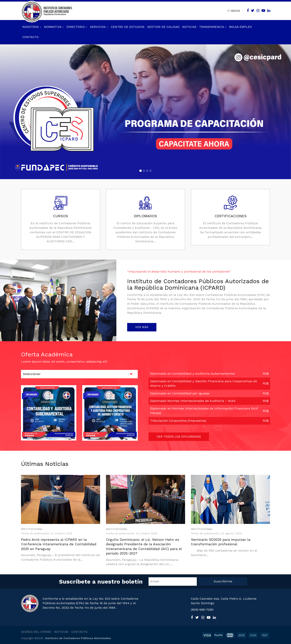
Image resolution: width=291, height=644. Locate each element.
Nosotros (32, 27)
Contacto (31, 37)
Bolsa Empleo (241, 27)
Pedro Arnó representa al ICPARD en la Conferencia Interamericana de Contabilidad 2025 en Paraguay (59, 544)
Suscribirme (223, 581)
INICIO (233, 11)
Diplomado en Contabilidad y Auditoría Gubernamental (192, 374)
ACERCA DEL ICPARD (36, 632)
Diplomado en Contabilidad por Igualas (180, 393)
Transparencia (213, 27)
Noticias (189, 27)
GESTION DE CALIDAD (163, 27)
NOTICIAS (61, 632)
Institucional (32, 529)
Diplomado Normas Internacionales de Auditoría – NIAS (193, 401)
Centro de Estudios (128, 27)
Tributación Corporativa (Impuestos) (178, 421)
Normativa (54, 27)
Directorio (77, 27)
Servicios (99, 27)
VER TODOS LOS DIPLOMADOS (179, 437)
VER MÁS (142, 327)
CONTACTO (79, 632)
